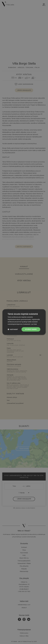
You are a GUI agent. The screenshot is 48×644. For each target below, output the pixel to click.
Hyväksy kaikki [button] (31, 329)
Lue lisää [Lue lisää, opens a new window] (34, 324)
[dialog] (24, 322)
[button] (13, 329)
